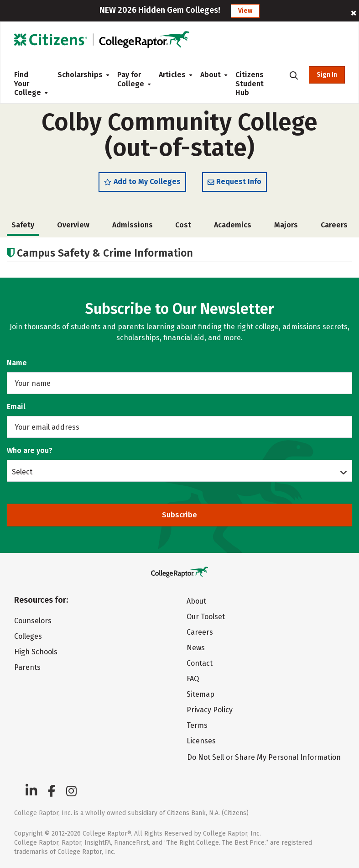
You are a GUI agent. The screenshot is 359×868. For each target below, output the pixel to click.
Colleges (28, 636)
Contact (200, 663)
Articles (172, 75)
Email (16, 407)
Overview (73, 225)
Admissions (133, 225)
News (196, 648)
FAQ (193, 679)
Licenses (201, 741)
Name (17, 363)
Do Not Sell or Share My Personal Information (264, 757)
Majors (286, 225)
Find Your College (29, 84)
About (211, 75)
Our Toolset (206, 617)
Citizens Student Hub (250, 84)
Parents (27, 667)
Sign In (327, 75)
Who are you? (30, 450)
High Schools (36, 652)
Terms (197, 725)
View (245, 11)
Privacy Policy (210, 710)
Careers (334, 225)
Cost (183, 225)
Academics (233, 225)
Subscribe (179, 515)
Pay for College (131, 79)
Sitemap (200, 694)
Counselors (33, 621)
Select (22, 472)
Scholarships (80, 75)
